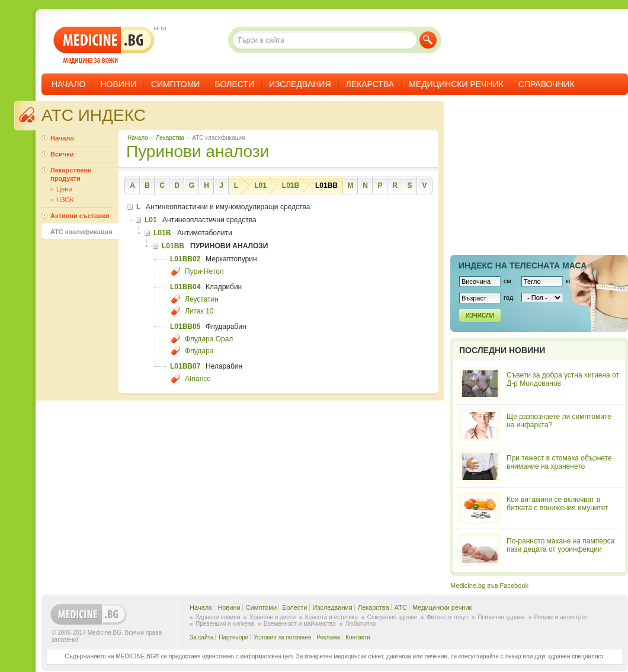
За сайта (202, 637)
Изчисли (480, 316)
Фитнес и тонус (447, 617)
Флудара (199, 351)
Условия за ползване (282, 637)
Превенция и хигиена (225, 624)
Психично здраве (501, 617)
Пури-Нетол (204, 271)
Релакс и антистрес (561, 617)
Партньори (233, 637)
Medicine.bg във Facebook (489, 585)
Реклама (328, 637)
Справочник (547, 84)
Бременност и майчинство (300, 624)
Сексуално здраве (392, 617)
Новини (118, 84)
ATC (401, 607)
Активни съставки (80, 216)
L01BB (326, 185)
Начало (68, 84)
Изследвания (300, 84)
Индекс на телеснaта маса (523, 265)
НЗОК (65, 200)
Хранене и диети (273, 617)
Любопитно (361, 624)
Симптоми (175, 84)
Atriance (198, 379)
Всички (62, 154)
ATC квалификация (81, 232)
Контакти (358, 637)
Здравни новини (218, 617)
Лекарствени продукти (71, 174)
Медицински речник (456, 84)
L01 (260, 185)
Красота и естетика (331, 617)
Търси (428, 40)
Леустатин (202, 299)
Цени (64, 189)
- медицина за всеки (104, 45)
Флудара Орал (209, 339)
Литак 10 (199, 311)
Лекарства (370, 84)
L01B (291, 185)
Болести (234, 84)
